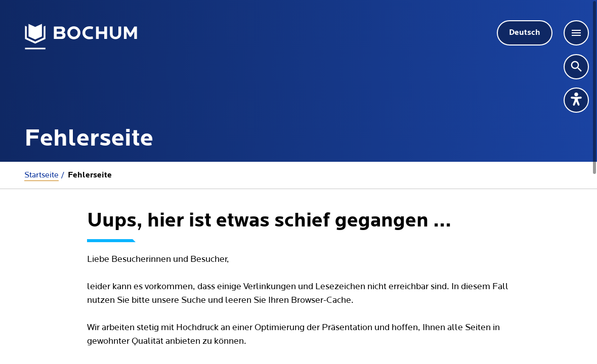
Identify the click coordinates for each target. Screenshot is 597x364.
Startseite (41, 175)
